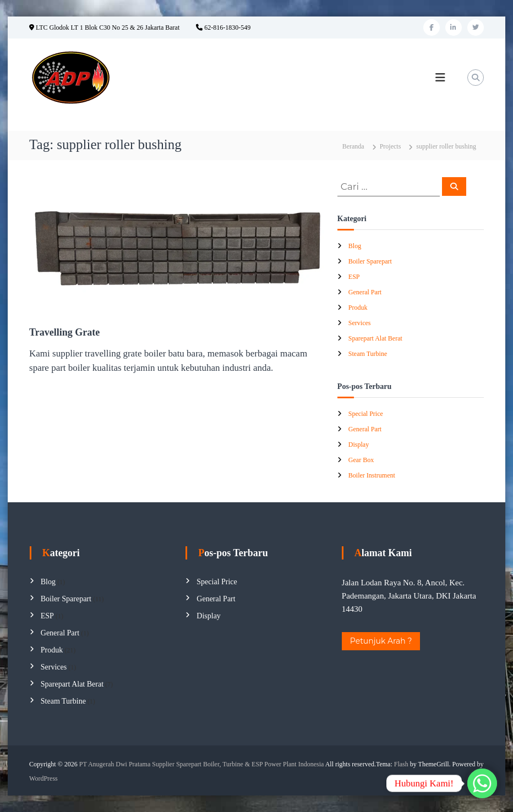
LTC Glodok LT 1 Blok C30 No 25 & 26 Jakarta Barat (104, 28)
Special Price (366, 414)
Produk (358, 308)
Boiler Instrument (372, 475)
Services (360, 323)
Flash (401, 764)
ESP (354, 277)
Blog (355, 246)
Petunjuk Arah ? (381, 641)
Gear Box (361, 460)
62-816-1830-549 (223, 28)
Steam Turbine (368, 354)
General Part (365, 292)
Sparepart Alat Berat (375, 338)
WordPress (43, 778)
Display (359, 445)
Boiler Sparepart (370, 261)
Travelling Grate (64, 332)
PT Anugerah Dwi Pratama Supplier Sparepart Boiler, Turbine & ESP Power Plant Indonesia (201, 764)
